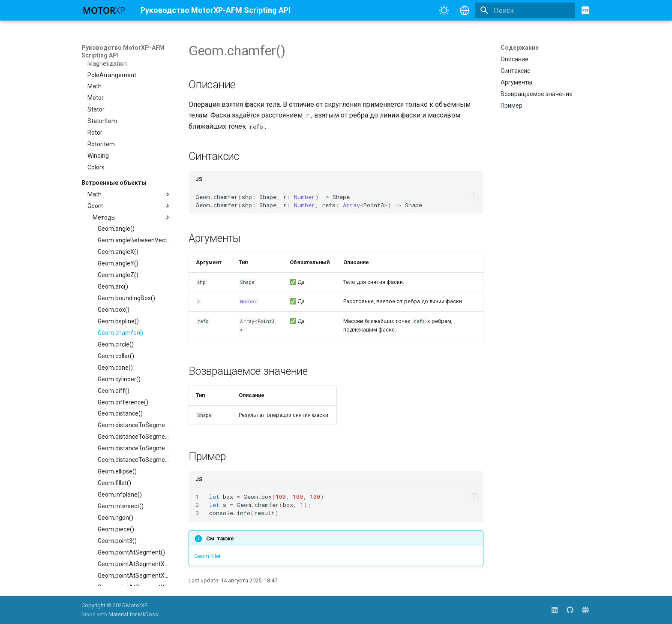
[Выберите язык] (465, 10)
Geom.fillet (207, 556)
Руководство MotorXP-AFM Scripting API (123, 51)
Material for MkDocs (133, 614)
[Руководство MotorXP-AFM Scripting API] (104, 10)
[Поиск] (525, 10)
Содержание (520, 48)
